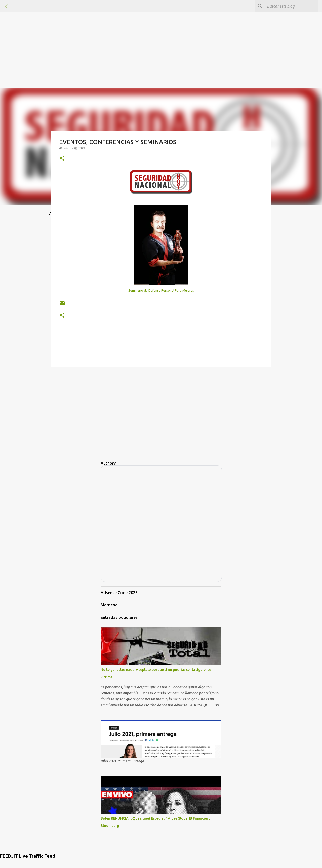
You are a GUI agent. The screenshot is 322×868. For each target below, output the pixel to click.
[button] (62, 159)
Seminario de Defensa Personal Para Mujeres (161, 290)
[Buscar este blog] (292, 6)
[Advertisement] (161, 35)
